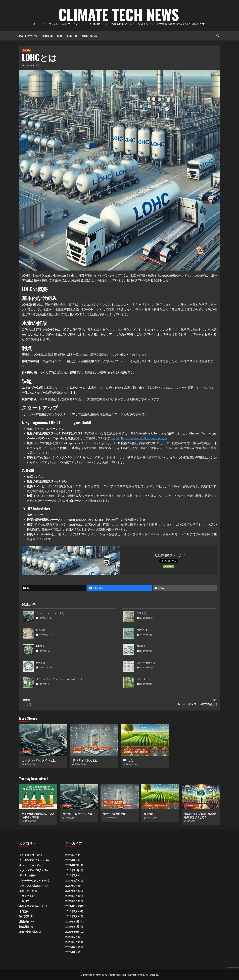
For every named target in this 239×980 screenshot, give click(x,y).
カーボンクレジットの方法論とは (169, 702)
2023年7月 (71, 947)
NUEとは (128, 760)
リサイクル (26, 896)
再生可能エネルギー (102, 748)
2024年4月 (71, 901)
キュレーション (192, 805)
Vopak (115, 438)
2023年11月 (72, 926)
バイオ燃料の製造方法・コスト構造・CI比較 (38, 815)
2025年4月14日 (30, 764)
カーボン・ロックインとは (50, 613)
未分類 (23, 911)
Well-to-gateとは (146, 663)
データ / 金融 (27, 875)
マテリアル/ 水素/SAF (82, 748)
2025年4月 (71, 860)
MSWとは (142, 630)
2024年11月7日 (193, 821)
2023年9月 (71, 937)
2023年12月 (72, 921)
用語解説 (26, 50)
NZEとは (41, 646)
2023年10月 (72, 932)
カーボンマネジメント (32, 802)
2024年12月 (72, 865)
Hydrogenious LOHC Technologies (145, 438)
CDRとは (142, 613)
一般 (22, 901)
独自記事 (47, 805)
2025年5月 (71, 855)
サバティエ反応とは (85, 760)
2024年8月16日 (32, 65)
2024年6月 (71, 891)
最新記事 (47, 36)
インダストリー (28, 855)
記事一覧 (72, 36)
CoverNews (135, 975)
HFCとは (41, 630)
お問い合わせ (89, 36)
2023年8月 (71, 942)
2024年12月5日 (81, 764)
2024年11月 (72, 870)
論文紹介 (24, 926)
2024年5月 (71, 896)
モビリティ (26, 891)
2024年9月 (71, 875)
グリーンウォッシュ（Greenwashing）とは (59, 679)
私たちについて (29, 36)
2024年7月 (71, 886)
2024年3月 (71, 906)
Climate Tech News (119, 13)
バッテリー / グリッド (32, 880)
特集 (60, 36)
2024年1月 (71, 916)
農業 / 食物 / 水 (141, 752)
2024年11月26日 (132, 764)
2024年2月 (71, 911)
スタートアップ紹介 (31, 870)
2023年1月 (71, 952)
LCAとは (41, 663)
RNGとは (142, 646)
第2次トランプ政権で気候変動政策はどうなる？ (200, 815)
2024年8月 (71, 880)
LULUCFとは (143, 679)
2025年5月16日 (30, 821)
